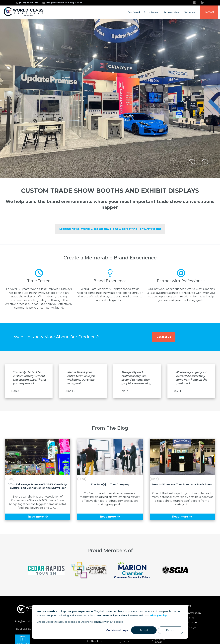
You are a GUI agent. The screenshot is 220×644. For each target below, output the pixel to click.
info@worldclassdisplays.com (64, 3)
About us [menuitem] (96, 641)
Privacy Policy (158, 616)
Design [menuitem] (192, 627)
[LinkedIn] (203, 3)
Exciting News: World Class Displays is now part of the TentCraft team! (110, 229)
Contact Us (164, 337)
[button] (192, 162)
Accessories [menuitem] (171, 12)
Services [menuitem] (190, 12)
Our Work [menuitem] (134, 12)
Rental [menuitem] (191, 618)
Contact (209, 12)
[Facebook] (195, 3)
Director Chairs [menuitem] (160, 640)
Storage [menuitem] (192, 623)
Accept (144, 630)
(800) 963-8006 (29, 3)
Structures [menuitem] (151, 12)
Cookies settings (117, 630)
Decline (171, 630)
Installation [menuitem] (194, 613)
